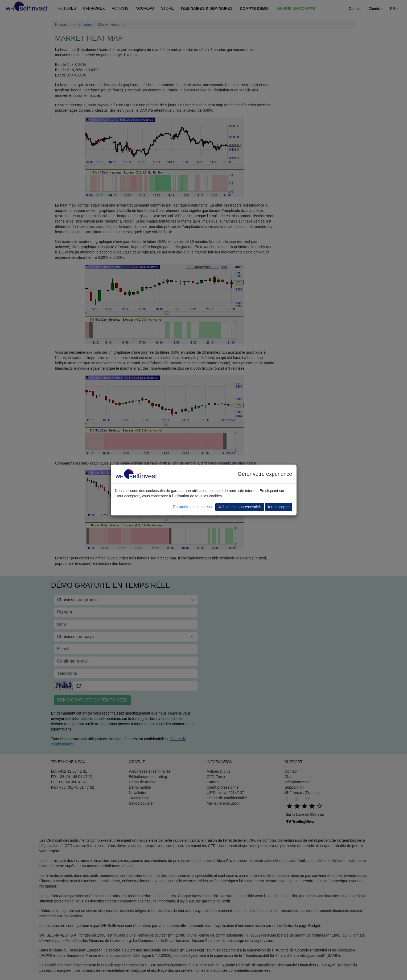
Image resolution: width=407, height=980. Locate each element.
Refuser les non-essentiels (240, 507)
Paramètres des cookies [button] (193, 507)
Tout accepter (278, 507)
